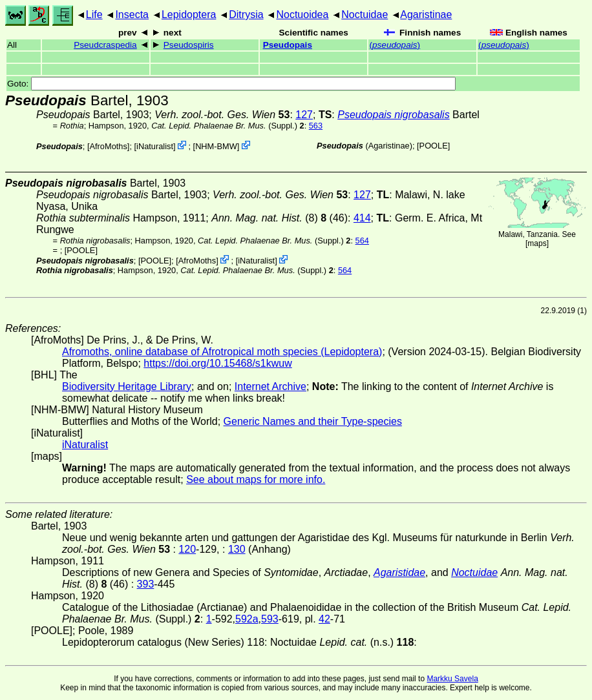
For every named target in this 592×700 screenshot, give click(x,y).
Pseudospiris (189, 45)
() (395, 45)
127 (304, 115)
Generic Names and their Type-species (313, 421)
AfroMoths (109, 146)
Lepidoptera (189, 15)
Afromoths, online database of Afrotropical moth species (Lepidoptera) (222, 352)
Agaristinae (426, 15)
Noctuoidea (302, 15)
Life (94, 15)
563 (316, 126)
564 (362, 241)
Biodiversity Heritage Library (127, 386)
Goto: (231, 84)
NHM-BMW (216, 146)
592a (247, 619)
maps (537, 243)
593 (270, 619)
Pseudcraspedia (105, 45)
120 (187, 549)
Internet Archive (270, 386)
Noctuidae (365, 15)
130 (237, 549)
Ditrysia (246, 15)
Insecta (132, 15)
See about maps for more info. (256, 479)
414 (362, 218)
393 (146, 584)
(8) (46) (280, 218)
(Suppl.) (224, 126)
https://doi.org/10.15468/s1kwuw (217, 363)
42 (324, 619)
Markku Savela (452, 679)
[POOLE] (433, 146)
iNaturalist (155, 146)
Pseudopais (288, 45)
